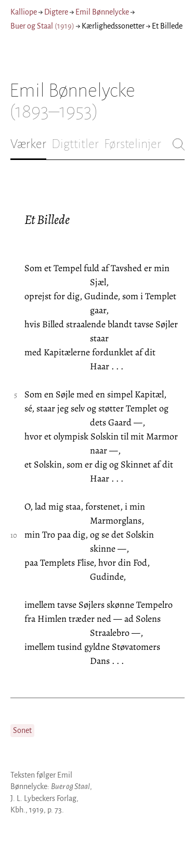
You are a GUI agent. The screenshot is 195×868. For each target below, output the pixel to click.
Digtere (56, 12)
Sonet (22, 730)
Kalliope (24, 12)
